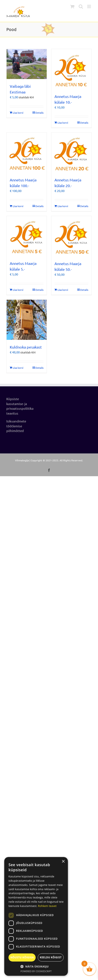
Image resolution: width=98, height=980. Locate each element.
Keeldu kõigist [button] (51, 957)
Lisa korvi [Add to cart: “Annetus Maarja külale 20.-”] (63, 206)
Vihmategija (22, 460)
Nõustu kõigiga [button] (22, 957)
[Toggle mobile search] (81, 6)
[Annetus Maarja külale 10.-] (71, 69)
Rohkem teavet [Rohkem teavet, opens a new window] (47, 906)
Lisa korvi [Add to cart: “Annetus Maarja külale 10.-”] (63, 123)
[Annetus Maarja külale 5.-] (27, 236)
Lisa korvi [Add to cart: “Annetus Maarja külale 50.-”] (63, 290)
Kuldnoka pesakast (26, 347)
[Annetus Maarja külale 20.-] (71, 153)
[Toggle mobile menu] (89, 6)
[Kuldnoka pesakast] (27, 320)
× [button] (63, 862)
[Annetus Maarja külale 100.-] (27, 153)
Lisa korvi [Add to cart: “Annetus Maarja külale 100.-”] (18, 206)
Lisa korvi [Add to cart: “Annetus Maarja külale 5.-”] (18, 290)
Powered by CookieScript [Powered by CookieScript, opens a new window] (36, 971)
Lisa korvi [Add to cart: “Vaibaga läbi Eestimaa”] (18, 113)
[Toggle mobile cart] (72, 6)
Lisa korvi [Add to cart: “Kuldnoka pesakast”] (18, 368)
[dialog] (36, 916)
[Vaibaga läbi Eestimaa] (27, 64)
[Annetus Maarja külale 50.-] (71, 236)
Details (39, 113)
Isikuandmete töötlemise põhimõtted (16, 426)
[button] (36, 966)
